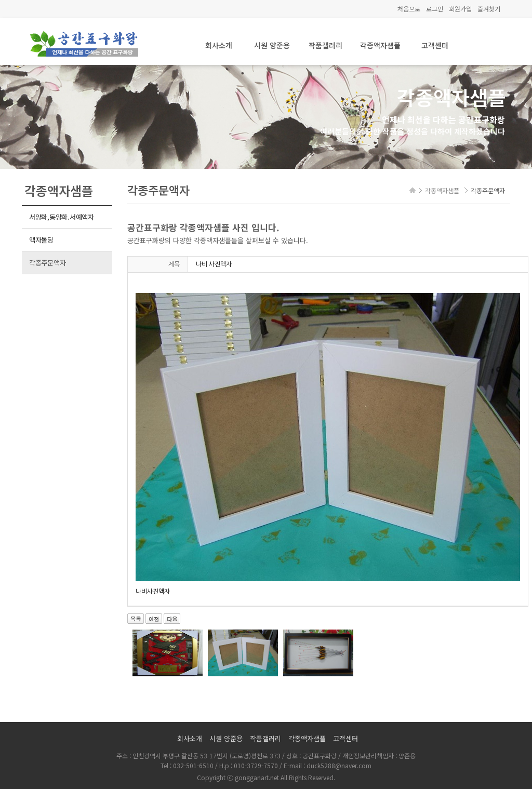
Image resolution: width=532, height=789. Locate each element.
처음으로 (409, 9)
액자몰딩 (41, 240)
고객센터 (435, 45)
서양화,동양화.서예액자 (62, 217)
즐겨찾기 (489, 9)
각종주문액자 (47, 263)
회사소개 (219, 45)
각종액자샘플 (380, 45)
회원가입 (460, 9)
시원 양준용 (272, 45)
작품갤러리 (325, 45)
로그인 (435, 9)
